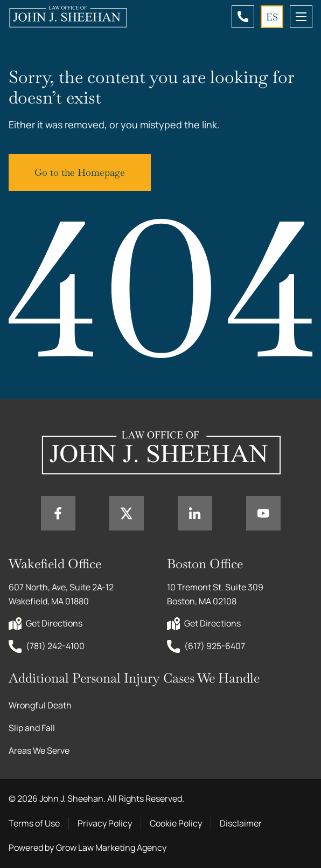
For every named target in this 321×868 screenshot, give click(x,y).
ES (272, 17)
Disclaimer (241, 823)
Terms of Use (34, 823)
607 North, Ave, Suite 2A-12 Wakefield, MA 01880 (62, 594)
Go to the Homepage (80, 172)
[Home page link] (68, 17)
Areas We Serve (39, 750)
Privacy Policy (105, 823)
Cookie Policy (176, 823)
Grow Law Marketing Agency (111, 848)
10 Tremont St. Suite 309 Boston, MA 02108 (216, 594)
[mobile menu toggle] (301, 17)
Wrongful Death (40, 705)
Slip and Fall (32, 728)
